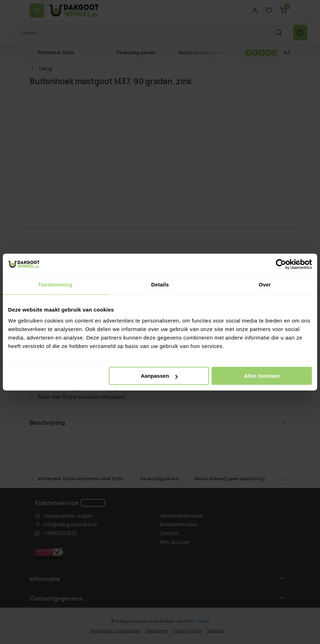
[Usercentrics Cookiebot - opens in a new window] (281, 264)
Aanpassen (159, 376)
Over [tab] (265, 285)
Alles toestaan (262, 376)
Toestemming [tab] (55, 285)
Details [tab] (160, 285)
